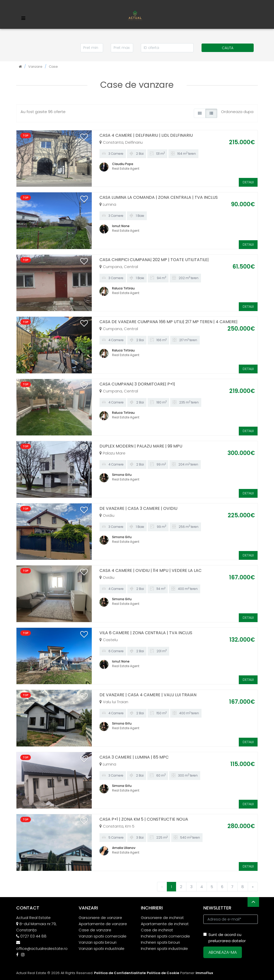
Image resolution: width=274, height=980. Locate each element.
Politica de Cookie (163, 973)
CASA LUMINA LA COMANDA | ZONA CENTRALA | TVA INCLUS (159, 197)
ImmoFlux (204, 973)
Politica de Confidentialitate (120, 973)
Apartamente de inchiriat (165, 924)
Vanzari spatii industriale (102, 948)
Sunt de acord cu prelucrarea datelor (225, 938)
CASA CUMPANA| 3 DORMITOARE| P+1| (137, 384)
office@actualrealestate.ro (42, 948)
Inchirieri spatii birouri (160, 942)
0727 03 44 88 (33, 936)
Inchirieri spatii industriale (164, 948)
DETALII (248, 182)
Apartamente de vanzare (103, 924)
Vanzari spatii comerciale (103, 936)
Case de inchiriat (157, 930)
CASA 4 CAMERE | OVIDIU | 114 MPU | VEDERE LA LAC (150, 570)
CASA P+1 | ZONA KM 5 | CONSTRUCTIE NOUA (144, 819)
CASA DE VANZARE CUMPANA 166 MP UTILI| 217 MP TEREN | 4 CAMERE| (168, 322)
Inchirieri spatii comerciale (165, 936)
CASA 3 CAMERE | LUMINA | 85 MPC (134, 757)
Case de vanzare (95, 930)
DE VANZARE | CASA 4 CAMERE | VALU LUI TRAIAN (148, 695)
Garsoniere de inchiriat (162, 918)
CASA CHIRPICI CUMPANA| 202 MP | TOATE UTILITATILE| (154, 260)
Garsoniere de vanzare (100, 918)
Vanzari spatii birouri (98, 942)
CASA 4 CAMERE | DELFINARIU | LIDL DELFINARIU (146, 135)
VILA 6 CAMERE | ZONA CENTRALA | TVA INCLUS (146, 633)
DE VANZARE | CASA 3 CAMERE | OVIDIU (138, 508)
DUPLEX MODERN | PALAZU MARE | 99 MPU (141, 446)
